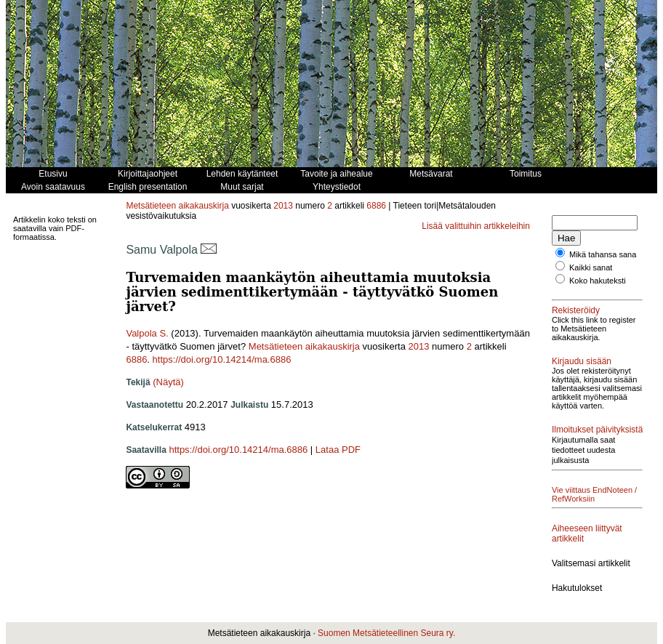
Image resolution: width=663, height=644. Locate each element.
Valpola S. (147, 333)
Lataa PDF (338, 450)
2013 (283, 206)
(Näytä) (168, 382)
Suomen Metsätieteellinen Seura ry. (386, 633)
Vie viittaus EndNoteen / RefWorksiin (594, 494)
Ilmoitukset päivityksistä (597, 430)
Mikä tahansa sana (603, 254)
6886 (376, 206)
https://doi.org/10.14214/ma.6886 (222, 359)
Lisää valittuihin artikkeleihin (476, 226)
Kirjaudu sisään (582, 361)
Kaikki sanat (591, 267)
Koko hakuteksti (598, 281)
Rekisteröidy (576, 310)
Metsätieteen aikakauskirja (177, 206)
